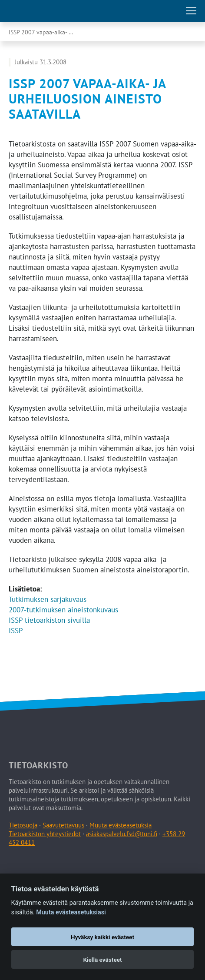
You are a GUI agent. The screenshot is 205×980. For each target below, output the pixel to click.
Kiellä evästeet (102, 960)
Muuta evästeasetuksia (121, 825)
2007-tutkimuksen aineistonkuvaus (63, 610)
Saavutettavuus (63, 825)
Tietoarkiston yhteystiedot (45, 834)
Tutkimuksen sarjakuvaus (48, 599)
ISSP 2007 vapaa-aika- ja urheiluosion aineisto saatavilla (50, 32)
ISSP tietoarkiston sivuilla (49, 620)
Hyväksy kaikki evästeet (102, 937)
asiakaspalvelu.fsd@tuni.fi (122, 834)
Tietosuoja (23, 825)
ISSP (16, 631)
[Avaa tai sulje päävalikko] (191, 11)
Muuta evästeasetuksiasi (71, 912)
